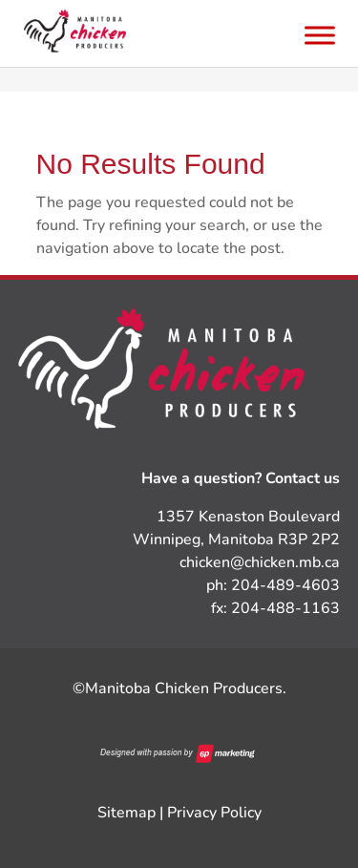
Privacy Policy (214, 813)
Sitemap (126, 813)
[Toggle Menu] (320, 35)
